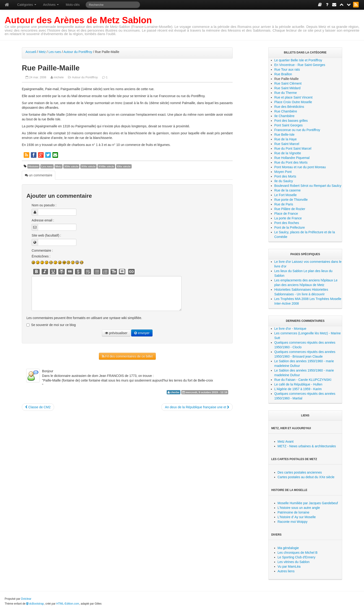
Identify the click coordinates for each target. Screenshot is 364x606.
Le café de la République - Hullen (298, 384)
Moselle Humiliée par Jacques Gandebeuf (308, 503)
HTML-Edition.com (68, 604)
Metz (42, 52)
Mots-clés (73, 5)
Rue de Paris (284, 204)
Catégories (27, 5)
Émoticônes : (41, 256)
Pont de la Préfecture (290, 227)
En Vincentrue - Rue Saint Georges (300, 65)
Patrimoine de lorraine (294, 512)
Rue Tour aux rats (287, 69)
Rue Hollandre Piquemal (292, 158)
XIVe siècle (71, 166)
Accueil (31, 52)
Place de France (286, 214)
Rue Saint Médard (288, 88)
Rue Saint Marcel (287, 144)
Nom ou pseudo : (44, 205)
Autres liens (286, 571)
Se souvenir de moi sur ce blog (53, 325)
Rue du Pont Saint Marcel (293, 148)
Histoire (33, 166)
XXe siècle (124, 166)
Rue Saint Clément (288, 83)
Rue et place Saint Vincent (294, 97)
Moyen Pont (283, 172)
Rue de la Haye (286, 139)
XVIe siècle (88, 166)
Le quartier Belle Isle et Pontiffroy (298, 60)
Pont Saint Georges (289, 125)
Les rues (55, 52)
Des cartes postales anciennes (300, 472)
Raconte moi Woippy (293, 522)
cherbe (175, 392)
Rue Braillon (283, 74)
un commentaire (39, 175)
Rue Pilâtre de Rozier (290, 209)
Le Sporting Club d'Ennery (297, 557)
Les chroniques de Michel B (298, 553)
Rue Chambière (286, 111)
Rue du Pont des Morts (291, 162)
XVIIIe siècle (106, 166)
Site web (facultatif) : (46, 235)
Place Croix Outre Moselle (293, 102)
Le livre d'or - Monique (290, 329)
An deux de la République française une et (197, 407)
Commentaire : (42, 250)
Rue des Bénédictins (289, 107)
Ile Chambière (284, 116)
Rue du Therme (286, 93)
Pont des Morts (285, 176)
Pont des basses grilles (291, 121)
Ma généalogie (288, 548)
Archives (51, 5)
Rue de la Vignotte (288, 153)
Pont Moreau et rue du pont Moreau (300, 167)
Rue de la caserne (288, 190)
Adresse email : (43, 220)
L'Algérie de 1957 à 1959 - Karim (298, 389)
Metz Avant (286, 441)
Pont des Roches (287, 223)
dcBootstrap (35, 604)
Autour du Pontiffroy (78, 52)
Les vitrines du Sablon (294, 562)
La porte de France (288, 218)
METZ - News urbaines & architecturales (307, 446)
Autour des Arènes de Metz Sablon (78, 20)
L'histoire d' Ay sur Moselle (297, 517)
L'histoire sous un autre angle (299, 508)
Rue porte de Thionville (291, 200)
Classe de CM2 (38, 407)
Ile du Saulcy (284, 181)
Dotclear (26, 599)
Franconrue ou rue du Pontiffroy (297, 130)
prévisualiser (116, 333)
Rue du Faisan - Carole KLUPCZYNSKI (303, 380)
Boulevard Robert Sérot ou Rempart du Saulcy (308, 186)
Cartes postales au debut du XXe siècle (306, 477)
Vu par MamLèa (289, 566)
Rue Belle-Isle (284, 135)
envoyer (142, 333)
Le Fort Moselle (286, 195)
